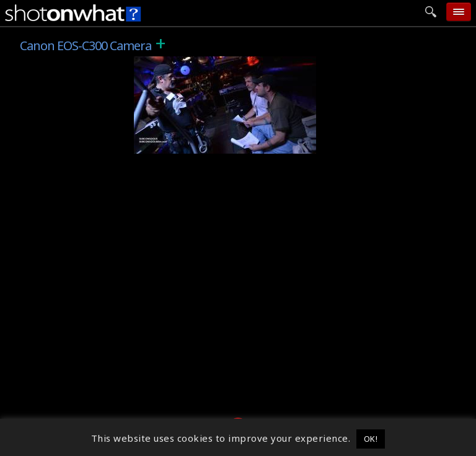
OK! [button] (371, 439)
